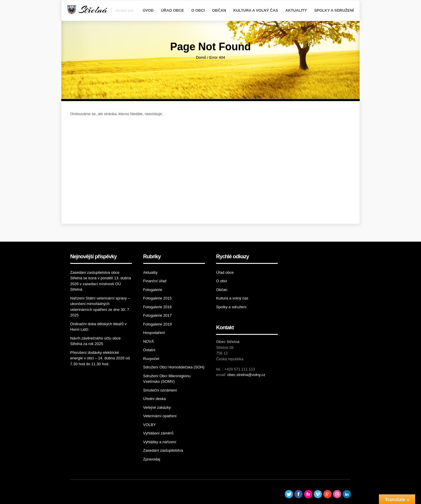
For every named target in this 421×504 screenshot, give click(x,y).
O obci (198, 10)
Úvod (148, 10)
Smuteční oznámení (160, 390)
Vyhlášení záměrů (158, 433)
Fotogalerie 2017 (158, 315)
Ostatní (149, 350)
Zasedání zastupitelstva (163, 450)
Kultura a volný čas (256, 10)
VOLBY (150, 425)
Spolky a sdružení (334, 10)
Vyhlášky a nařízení (160, 442)
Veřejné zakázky (157, 407)
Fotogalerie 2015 (158, 298)
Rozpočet (151, 359)
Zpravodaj (152, 459)
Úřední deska (155, 399)
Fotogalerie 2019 (158, 324)
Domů (201, 57)
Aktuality (296, 10)
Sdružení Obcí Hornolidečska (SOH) (174, 367)
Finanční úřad (155, 281)
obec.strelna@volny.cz (246, 375)
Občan (219, 10)
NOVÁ (149, 341)
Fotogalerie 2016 (158, 307)
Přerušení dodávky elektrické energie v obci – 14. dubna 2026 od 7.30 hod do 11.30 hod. (100, 358)
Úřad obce (172, 10)
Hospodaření (154, 333)
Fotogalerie (153, 290)
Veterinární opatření (160, 416)
